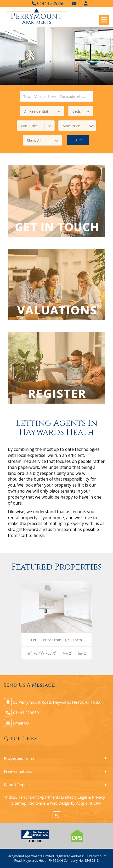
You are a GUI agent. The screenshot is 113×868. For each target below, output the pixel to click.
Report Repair (16, 785)
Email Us (21, 723)
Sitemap (19, 803)
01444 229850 (48, 3)
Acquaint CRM (89, 803)
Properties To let (19, 758)
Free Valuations (18, 771)
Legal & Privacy (91, 797)
